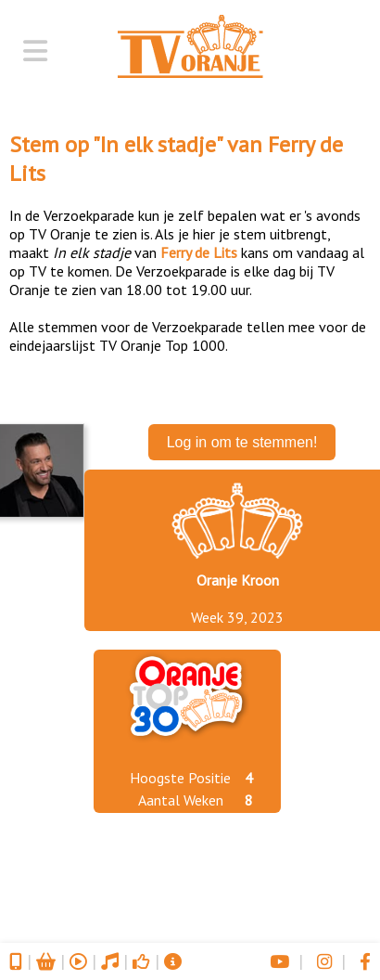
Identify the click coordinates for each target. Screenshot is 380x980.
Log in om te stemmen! (242, 442)
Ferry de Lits (199, 252)
